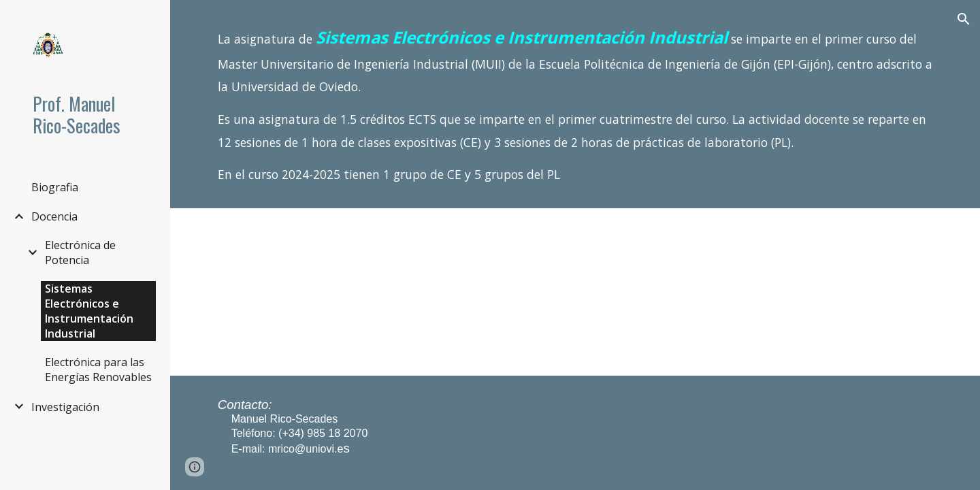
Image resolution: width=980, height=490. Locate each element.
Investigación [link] (65, 407)
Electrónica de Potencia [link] (80, 252)
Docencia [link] (54, 216)
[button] (964, 19)
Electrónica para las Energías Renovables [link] (98, 370)
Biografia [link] (55, 187)
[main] (575, 104)
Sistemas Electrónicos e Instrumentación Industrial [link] (89, 311)
